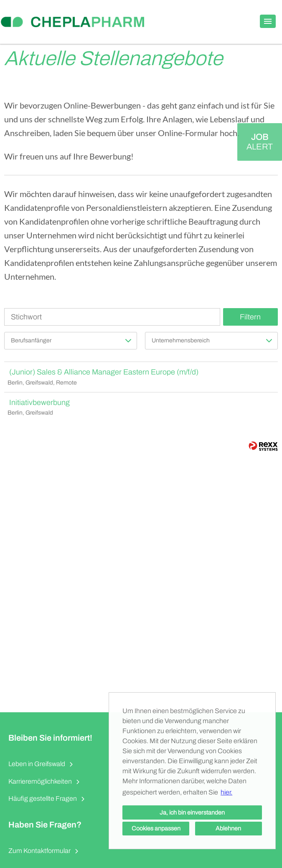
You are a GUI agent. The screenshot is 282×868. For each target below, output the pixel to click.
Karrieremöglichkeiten (40, 781)
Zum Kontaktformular (39, 851)
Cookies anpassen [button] (156, 828)
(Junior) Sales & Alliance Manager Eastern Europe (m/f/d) (104, 372)
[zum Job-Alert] (260, 142)
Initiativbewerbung (39, 402)
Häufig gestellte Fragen (43, 798)
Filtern (250, 317)
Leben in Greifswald (37, 764)
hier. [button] (226, 792)
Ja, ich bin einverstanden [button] (192, 812)
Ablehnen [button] (228, 828)
